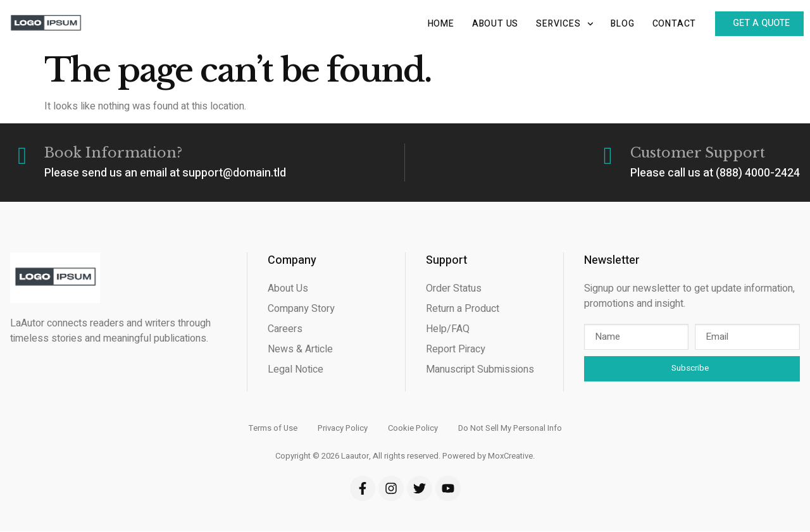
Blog (615, 24)
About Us (488, 24)
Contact (666, 24)
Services (557, 24)
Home (433, 24)
